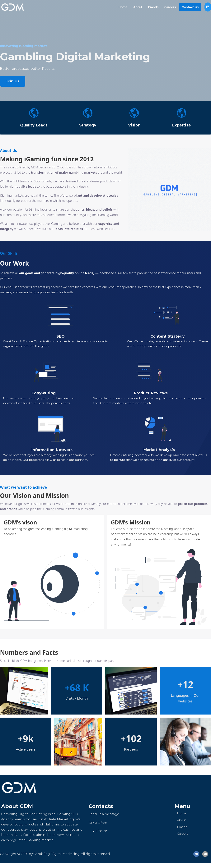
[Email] (205, 854)
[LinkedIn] (196, 854)
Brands (153, 7)
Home (123, 7)
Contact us (190, 7)
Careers (170, 7)
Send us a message (104, 814)
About (138, 7)
